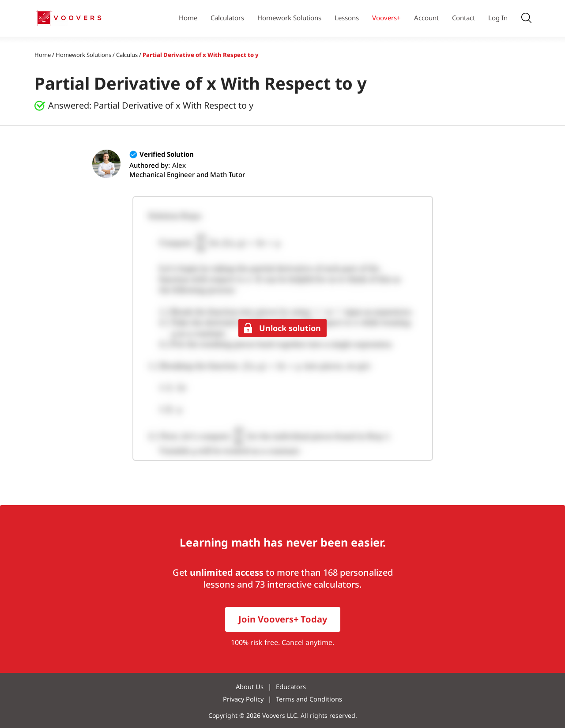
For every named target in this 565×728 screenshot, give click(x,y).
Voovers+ (386, 18)
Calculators (227, 18)
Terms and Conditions (310, 699)
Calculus (127, 55)
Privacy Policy (243, 699)
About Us (250, 687)
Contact (463, 18)
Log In (498, 18)
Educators (292, 687)
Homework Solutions (289, 18)
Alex (179, 165)
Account (426, 18)
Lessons (347, 18)
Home (188, 18)
